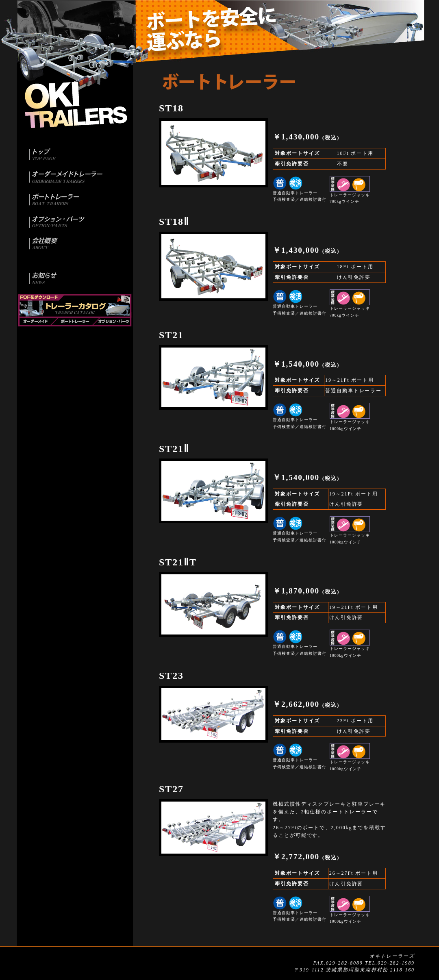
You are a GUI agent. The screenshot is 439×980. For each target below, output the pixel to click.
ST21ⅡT (178, 562)
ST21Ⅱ (174, 449)
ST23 (171, 676)
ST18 (171, 108)
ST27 (171, 789)
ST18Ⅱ (174, 222)
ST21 (171, 335)
